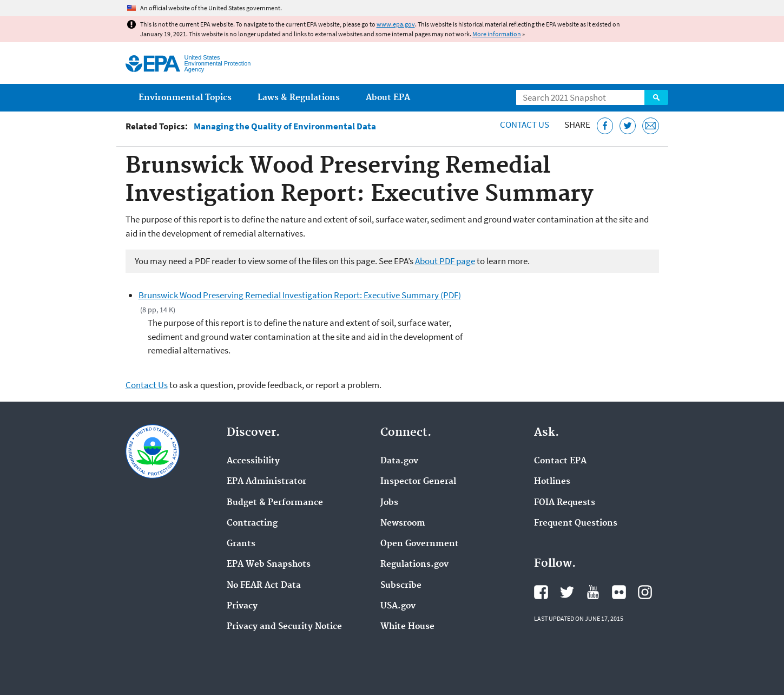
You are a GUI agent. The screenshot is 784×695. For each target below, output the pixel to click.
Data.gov (399, 461)
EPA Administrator (266, 482)
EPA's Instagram (645, 592)
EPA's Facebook (541, 592)
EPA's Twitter (567, 592)
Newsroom (403, 523)
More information (497, 34)
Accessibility (253, 461)
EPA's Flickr (619, 592)
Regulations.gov (414, 565)
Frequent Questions (576, 523)
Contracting (252, 523)
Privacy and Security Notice (284, 627)
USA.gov (398, 606)
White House (407, 627)
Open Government (420, 544)
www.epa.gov (396, 24)
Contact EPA (560, 461)
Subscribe (401, 586)
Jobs (389, 503)
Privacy (242, 606)
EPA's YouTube (593, 592)
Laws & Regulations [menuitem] (299, 98)
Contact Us (525, 124)
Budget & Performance (275, 503)
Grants (241, 544)
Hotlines (552, 482)
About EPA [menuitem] (388, 98)
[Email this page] (651, 126)
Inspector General (418, 482)
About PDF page (445, 261)
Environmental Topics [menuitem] (185, 98)
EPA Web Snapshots (269, 565)
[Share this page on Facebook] (605, 126)
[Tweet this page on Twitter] (628, 126)
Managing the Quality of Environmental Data (285, 126)
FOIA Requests (565, 503)
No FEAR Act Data (264, 586)
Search (656, 97)
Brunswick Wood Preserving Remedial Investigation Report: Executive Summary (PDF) (300, 295)
